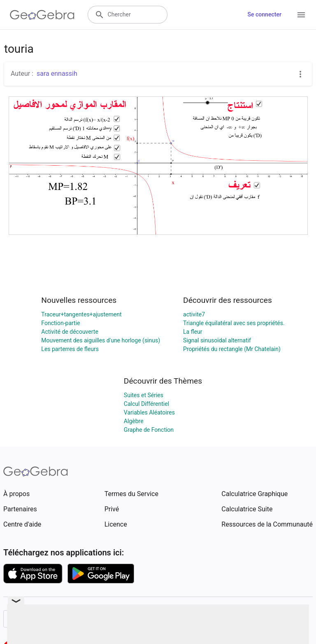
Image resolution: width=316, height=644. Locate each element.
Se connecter (264, 14)
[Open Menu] (301, 15)
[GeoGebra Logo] (42, 15)
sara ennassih (57, 74)
